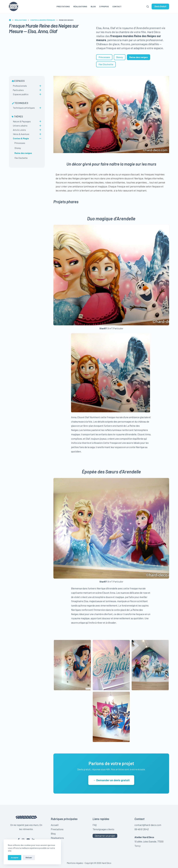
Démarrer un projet (105, 836)
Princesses (104, 57)
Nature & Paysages (22, 121)
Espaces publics (21, 94)
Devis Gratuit (160, 6)
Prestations (63, 6)
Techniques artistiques (24, 108)
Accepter (15, 858)
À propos (104, 6)
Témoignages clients (103, 829)
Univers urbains (20, 126)
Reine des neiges (23, 153)
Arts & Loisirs (19, 130)
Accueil (55, 825)
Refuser (29, 858)
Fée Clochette (106, 64)
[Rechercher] (148, 7)
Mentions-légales (75, 863)
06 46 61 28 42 (142, 829)
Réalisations (80, 6)
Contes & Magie (21, 138)
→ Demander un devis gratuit (111, 780)
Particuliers (18, 90)
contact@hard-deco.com (148, 825)
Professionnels (20, 86)
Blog (93, 6)
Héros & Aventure (21, 134)
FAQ (95, 825)
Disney (120, 57)
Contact (117, 6)
